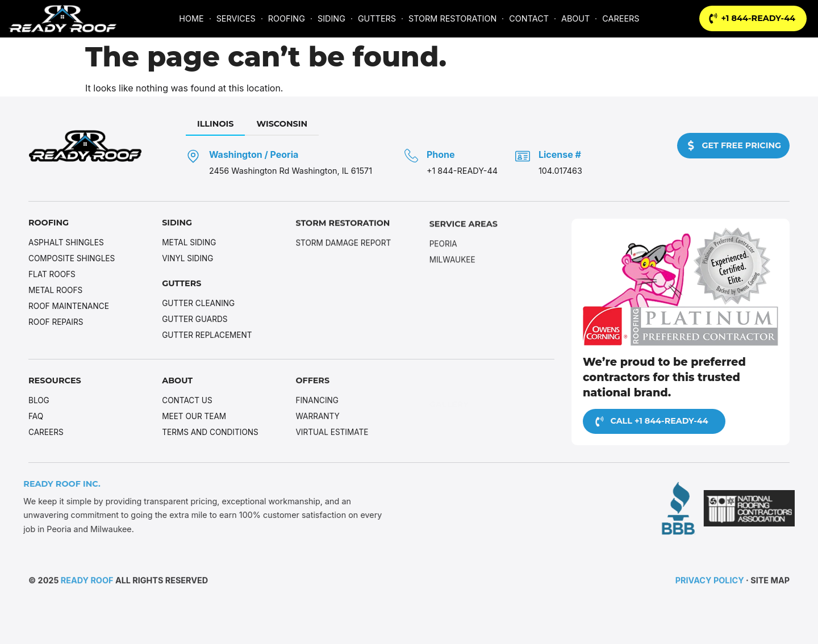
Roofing (49, 223)
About (177, 381)
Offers (312, 382)
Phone (440, 155)
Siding (177, 224)
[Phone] (411, 156)
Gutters (182, 285)
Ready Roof (87, 582)
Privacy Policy (710, 582)
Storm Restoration (343, 226)
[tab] (215, 125)
